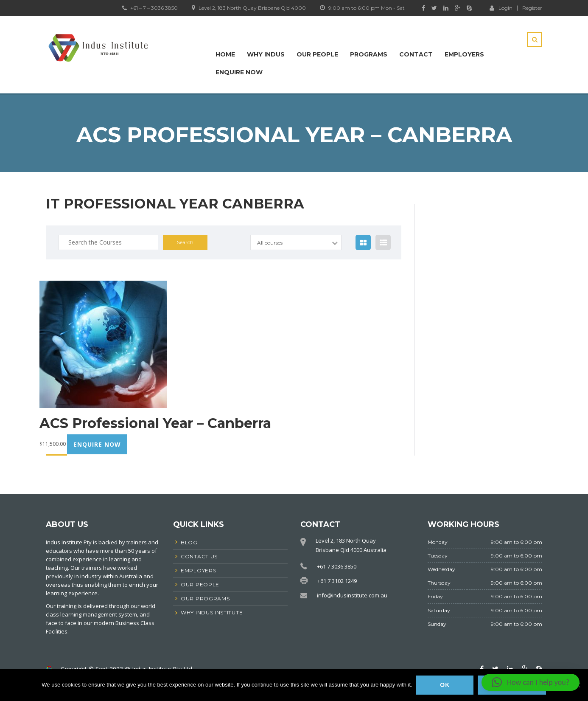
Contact (416, 54)
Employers (464, 54)
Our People (317, 54)
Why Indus (266, 54)
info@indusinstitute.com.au (352, 595)
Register (532, 8)
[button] (531, 682)
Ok (445, 685)
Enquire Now (239, 72)
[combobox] (296, 242)
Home (225, 54)
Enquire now (97, 444)
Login (501, 8)
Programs (369, 54)
